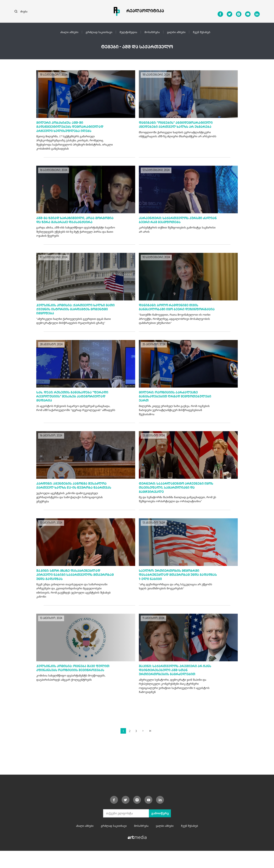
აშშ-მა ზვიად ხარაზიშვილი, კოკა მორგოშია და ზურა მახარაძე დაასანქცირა (67, 223)
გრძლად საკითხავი (99, 32)
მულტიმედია (128, 32)
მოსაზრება (152, 32)
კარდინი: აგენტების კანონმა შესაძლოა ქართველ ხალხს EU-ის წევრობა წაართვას (73, 499)
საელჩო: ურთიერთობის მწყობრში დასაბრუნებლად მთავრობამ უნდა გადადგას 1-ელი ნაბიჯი (171, 591)
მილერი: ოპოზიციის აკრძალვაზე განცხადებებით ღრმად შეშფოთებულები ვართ (177, 407)
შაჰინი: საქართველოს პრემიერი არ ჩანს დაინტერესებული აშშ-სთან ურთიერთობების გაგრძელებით (177, 687)
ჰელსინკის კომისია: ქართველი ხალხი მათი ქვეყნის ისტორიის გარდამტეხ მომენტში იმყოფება (73, 315)
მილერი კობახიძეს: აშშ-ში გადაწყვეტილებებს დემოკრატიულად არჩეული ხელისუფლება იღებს (72, 127)
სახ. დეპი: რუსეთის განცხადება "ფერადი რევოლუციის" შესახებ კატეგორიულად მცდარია (74, 407)
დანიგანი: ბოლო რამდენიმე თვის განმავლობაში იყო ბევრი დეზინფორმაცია (170, 315)
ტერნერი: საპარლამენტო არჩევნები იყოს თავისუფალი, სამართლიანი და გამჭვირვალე (178, 499)
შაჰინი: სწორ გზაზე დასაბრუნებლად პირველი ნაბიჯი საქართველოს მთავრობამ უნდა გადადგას (70, 591)
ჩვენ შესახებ (202, 32)
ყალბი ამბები (176, 32)
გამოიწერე (160, 830)
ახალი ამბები (69, 32)
